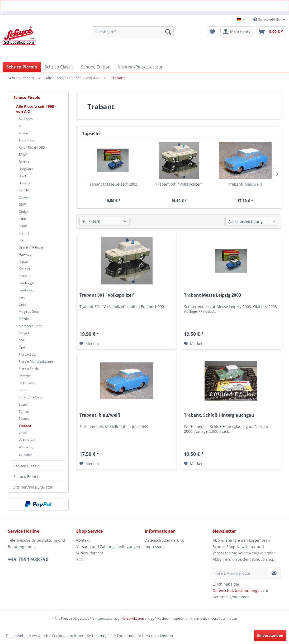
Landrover (26, 290)
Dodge (24, 212)
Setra (23, 390)
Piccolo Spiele (29, 369)
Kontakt (83, 540)
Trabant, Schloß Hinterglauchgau (219, 415)
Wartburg (26, 447)
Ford (22, 240)
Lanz (22, 297)
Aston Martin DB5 (32, 147)
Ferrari (24, 233)
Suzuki (23, 404)
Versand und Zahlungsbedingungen (108, 547)
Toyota (24, 419)
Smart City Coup (31, 397)
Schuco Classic (26, 466)
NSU (22, 340)
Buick (23, 176)
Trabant (25, 426)
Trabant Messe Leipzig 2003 (113, 184)
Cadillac (25, 190)
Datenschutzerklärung (164, 540)
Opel (22, 347)
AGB (80, 559)
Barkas (24, 162)
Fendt (23, 226)
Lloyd (23, 304)
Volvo (23, 433)
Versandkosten (133, 618)
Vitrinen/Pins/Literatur (33, 487)
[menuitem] (133, 32)
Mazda (24, 319)
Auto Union (27, 140)
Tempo (24, 411)
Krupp (23, 276)
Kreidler (25, 269)
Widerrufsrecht (90, 553)
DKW (22, 204)
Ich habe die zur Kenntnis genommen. (241, 590)
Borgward (26, 169)
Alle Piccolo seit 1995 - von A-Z (36, 109)
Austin (23, 133)
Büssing (25, 183)
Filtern (91, 221)
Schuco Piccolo (27, 97)
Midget (24, 333)
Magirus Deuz (29, 312)
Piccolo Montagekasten (36, 362)
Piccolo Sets (27, 354)
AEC (22, 126)
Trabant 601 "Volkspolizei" (179, 184)
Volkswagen (27, 440)
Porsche (25, 376)
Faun (22, 219)
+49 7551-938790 (28, 559)
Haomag (25, 254)
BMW (23, 155)
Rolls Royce (27, 383)
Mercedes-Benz (30, 326)
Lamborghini (28, 283)
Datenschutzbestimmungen (237, 590)
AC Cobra (26, 119)
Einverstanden (270, 635)
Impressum (155, 547)
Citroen (24, 197)
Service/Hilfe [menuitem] (267, 19)
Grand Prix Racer (31, 247)
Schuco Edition (27, 477)
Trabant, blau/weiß (245, 184)
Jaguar (23, 262)
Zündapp (25, 454)
